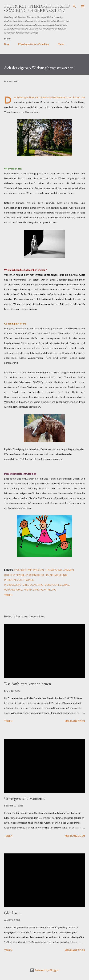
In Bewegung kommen (59, 570)
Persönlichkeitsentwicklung (47, 575)
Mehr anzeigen (75, 721)
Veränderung (13, 590)
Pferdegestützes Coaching (34, 44)
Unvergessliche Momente (25, 798)
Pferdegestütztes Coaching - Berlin (29, 585)
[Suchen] (74, 6)
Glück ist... (13, 913)
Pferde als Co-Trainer (19, 580)
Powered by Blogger (44, 970)
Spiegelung (62, 585)
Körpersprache (15, 575)
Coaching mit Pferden (29, 570)
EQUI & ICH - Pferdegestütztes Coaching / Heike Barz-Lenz (37, 8)
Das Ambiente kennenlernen (28, 684)
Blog (7, 44)
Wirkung (50, 590)
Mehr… (62, 44)
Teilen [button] (8, 595)
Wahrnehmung (33, 590)
